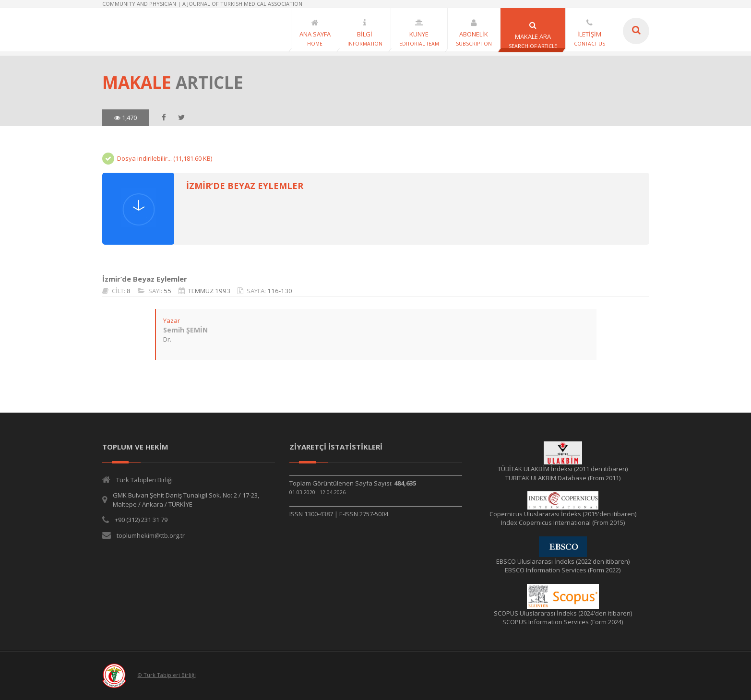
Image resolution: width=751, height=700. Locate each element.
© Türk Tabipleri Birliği (167, 675)
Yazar (172, 320)
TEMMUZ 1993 (209, 291)
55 (167, 291)
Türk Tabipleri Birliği (144, 480)
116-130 (280, 291)
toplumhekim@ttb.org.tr (151, 535)
